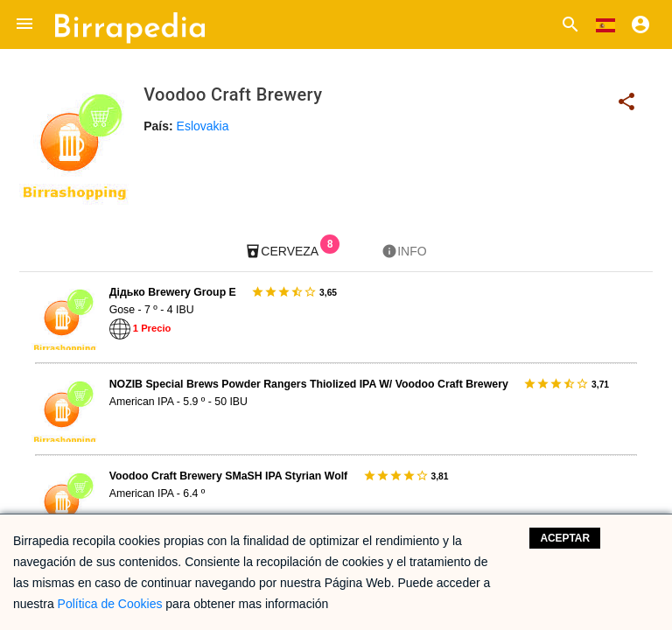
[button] (24, 24)
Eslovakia (203, 126)
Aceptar (565, 538)
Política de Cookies (110, 604)
